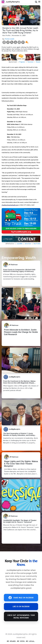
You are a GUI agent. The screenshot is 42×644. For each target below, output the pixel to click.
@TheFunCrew (10, 244)
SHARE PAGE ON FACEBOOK (21, 598)
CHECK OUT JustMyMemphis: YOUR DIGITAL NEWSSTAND (21, 616)
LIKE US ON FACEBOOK (21, 606)
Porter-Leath (10, 39)
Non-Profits (37, 244)
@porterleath (13, 62)
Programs (22, 62)
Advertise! (28, 244)
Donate (38, 62)
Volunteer (31, 62)
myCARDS (20, 244)
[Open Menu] (39, 1)
